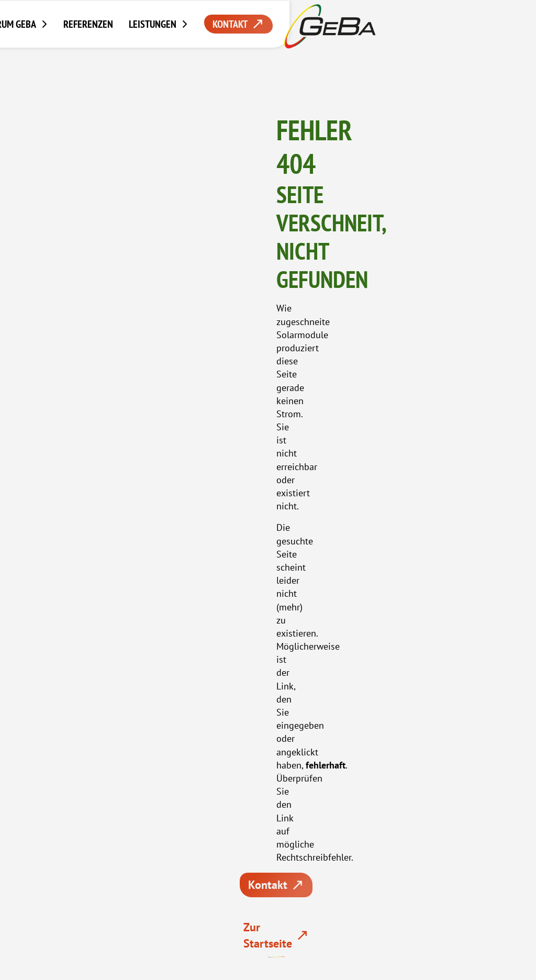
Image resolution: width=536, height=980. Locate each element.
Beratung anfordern (186, 552)
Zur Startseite (439, 291)
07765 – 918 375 (268, 495)
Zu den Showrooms (334, 552)
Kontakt (334, 291)
